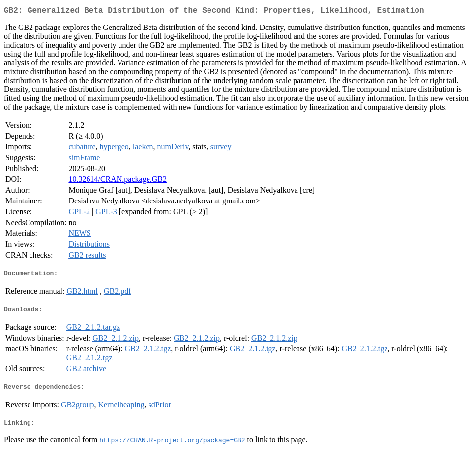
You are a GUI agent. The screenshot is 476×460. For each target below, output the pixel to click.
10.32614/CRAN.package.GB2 (118, 181)
